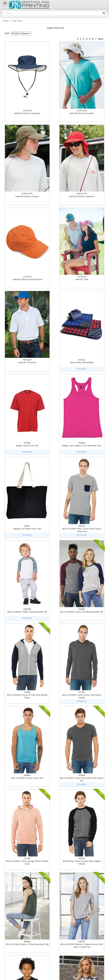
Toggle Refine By (55, 28)
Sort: (8, 33)
